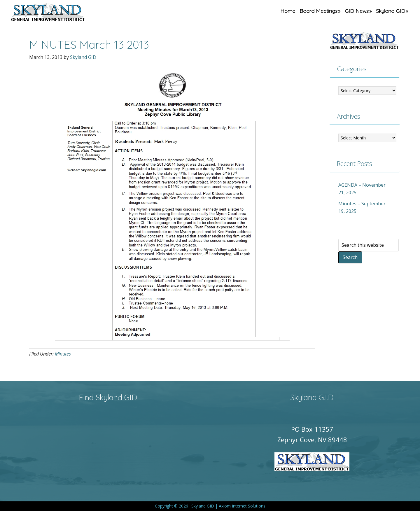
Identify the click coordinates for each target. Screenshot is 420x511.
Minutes (63, 354)
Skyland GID (62, 13)
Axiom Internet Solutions (242, 506)
